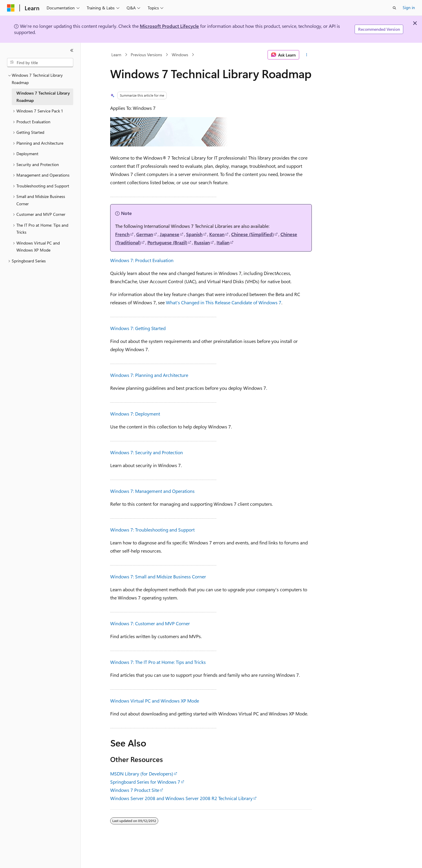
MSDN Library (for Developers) (142, 774)
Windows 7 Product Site (135, 790)
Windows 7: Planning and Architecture (149, 375)
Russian (202, 242)
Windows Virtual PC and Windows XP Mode (155, 701)
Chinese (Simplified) (252, 234)
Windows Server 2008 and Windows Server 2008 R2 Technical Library (181, 798)
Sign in (409, 7)
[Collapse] (72, 50)
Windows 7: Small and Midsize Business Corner (158, 576)
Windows (180, 55)
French (122, 234)
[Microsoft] (11, 8)
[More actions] (307, 55)
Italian (223, 242)
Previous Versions (146, 55)
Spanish (194, 234)
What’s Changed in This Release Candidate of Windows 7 (224, 302)
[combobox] (40, 63)
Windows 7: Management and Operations (152, 491)
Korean (217, 234)
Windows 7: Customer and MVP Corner (150, 623)
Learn (116, 55)
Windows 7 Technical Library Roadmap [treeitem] (43, 97)
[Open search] (394, 8)
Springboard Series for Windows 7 (145, 782)
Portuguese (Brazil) (167, 242)
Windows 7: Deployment (135, 414)
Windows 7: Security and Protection (147, 452)
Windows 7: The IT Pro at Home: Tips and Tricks (158, 662)
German (145, 234)
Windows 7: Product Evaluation (142, 260)
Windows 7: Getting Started (138, 328)
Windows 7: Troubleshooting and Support (152, 530)
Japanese (170, 234)
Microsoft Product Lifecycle (169, 26)
